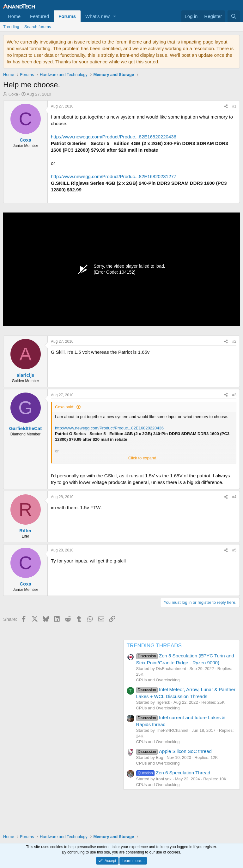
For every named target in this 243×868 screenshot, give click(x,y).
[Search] (234, 16)
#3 (234, 395)
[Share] (226, 106)
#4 (234, 497)
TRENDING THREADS (154, 646)
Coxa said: (65, 407)
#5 (234, 550)
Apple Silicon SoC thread (174, 751)
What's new (97, 16)
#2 (234, 341)
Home (14, 16)
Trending (11, 27)
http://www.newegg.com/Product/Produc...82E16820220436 (114, 137)
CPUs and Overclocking (158, 680)
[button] (115, 16)
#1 (234, 106)
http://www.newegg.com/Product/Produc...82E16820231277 (114, 176)
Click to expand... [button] (144, 458)
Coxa (13, 94)
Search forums (38, 27)
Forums (67, 16)
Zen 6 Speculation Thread (173, 773)
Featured (39, 16)
